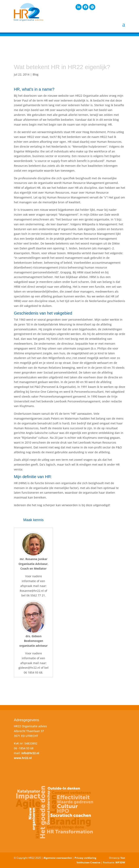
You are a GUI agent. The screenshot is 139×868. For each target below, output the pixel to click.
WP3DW (120, 862)
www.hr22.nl (23, 758)
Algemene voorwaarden (58, 858)
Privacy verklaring (85, 858)
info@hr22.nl (30, 753)
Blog (36, 74)
